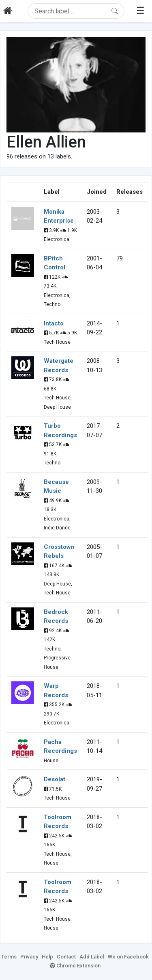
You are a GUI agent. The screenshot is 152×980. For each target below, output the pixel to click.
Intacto (54, 323)
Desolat (55, 779)
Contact (66, 957)
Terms (9, 957)
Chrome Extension (75, 966)
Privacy (29, 957)
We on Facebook (128, 957)
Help (47, 957)
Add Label (92, 957)
